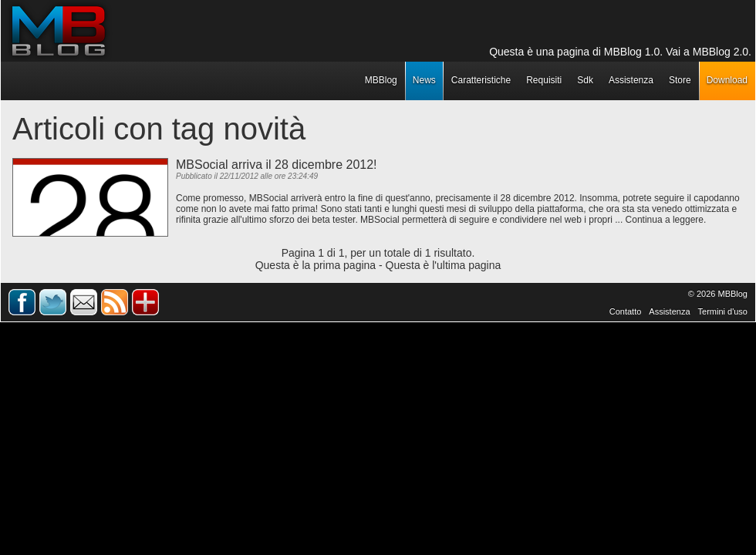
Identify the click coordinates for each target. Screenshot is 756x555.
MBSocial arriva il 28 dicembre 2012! (277, 165)
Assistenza (669, 311)
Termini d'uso (723, 311)
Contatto (626, 311)
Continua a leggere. (666, 220)
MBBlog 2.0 (721, 52)
